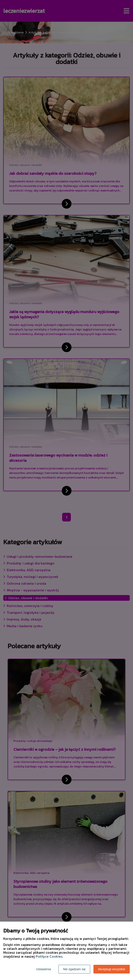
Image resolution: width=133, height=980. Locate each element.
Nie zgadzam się (74, 969)
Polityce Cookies (49, 956)
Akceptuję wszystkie (112, 969)
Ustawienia (43, 969)
